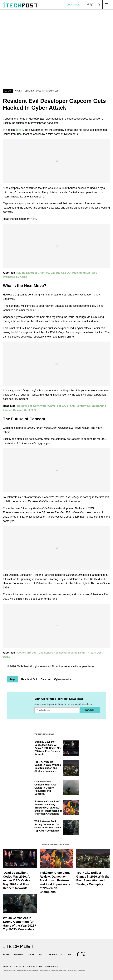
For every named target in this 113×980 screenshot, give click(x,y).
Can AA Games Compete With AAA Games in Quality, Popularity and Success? (45, 788)
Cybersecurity (62, 679)
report (20, 130)
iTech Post (23, 666)
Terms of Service (35, 967)
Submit (90, 710)
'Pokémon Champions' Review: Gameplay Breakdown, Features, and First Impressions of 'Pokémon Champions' (48, 808)
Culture (66, 954)
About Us (7, 967)
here (34, 219)
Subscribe (73, 5)
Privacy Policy (51, 967)
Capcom (46, 679)
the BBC (16, 332)
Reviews (19, 954)
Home (6, 954)
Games (18, 91)
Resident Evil (29, 679)
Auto (41, 954)
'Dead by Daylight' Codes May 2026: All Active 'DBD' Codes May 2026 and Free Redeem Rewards (48, 748)
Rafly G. (8, 91)
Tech (31, 954)
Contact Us (19, 967)
